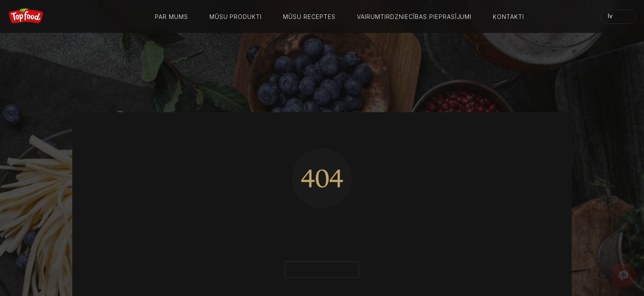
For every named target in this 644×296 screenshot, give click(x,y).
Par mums (171, 17)
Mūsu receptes (309, 17)
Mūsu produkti (236, 17)
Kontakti (508, 17)
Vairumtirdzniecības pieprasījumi (414, 17)
